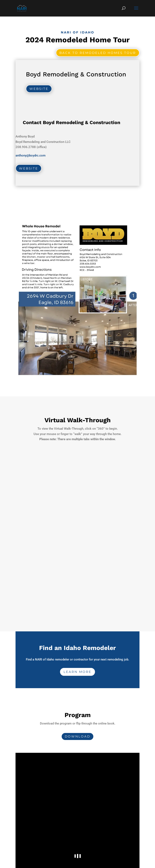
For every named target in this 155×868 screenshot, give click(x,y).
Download (77, 736)
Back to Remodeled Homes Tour (98, 53)
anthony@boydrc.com (31, 155)
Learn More (77, 672)
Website (39, 89)
